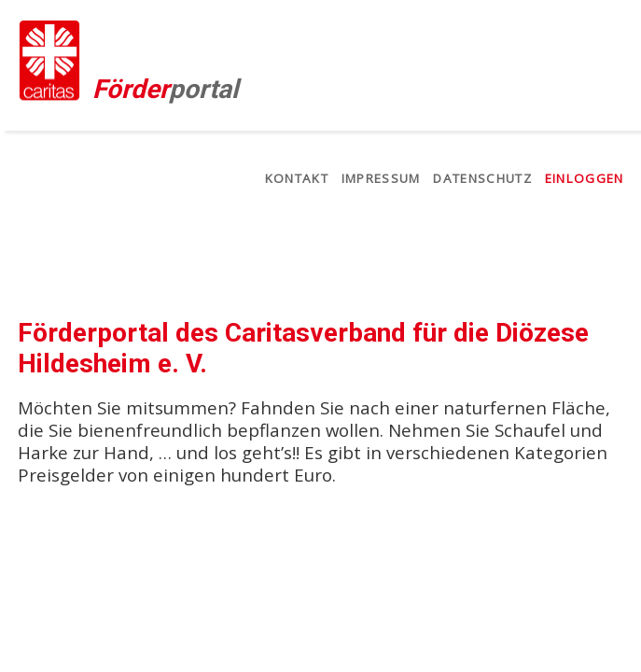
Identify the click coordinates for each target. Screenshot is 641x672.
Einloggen (585, 178)
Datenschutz (482, 178)
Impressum (381, 178)
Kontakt (297, 178)
